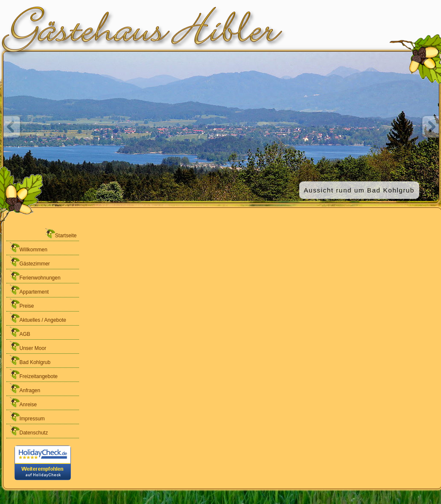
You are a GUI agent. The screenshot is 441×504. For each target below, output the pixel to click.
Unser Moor (28, 346)
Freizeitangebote (33, 374)
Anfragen (25, 388)
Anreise (23, 402)
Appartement (29, 290)
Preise (21, 304)
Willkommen (28, 247)
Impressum (27, 416)
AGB (19, 332)
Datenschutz (28, 430)
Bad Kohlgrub (30, 360)
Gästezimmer (29, 261)
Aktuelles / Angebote (37, 318)
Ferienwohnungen (35, 275)
